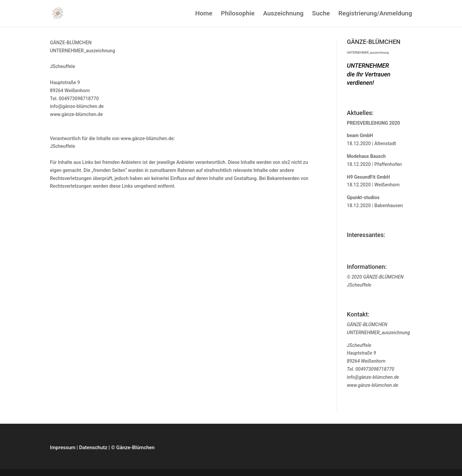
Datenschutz (93, 448)
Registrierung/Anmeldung (375, 14)
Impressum (63, 448)
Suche (321, 14)
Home (204, 14)
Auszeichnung (283, 14)
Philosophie (238, 14)
